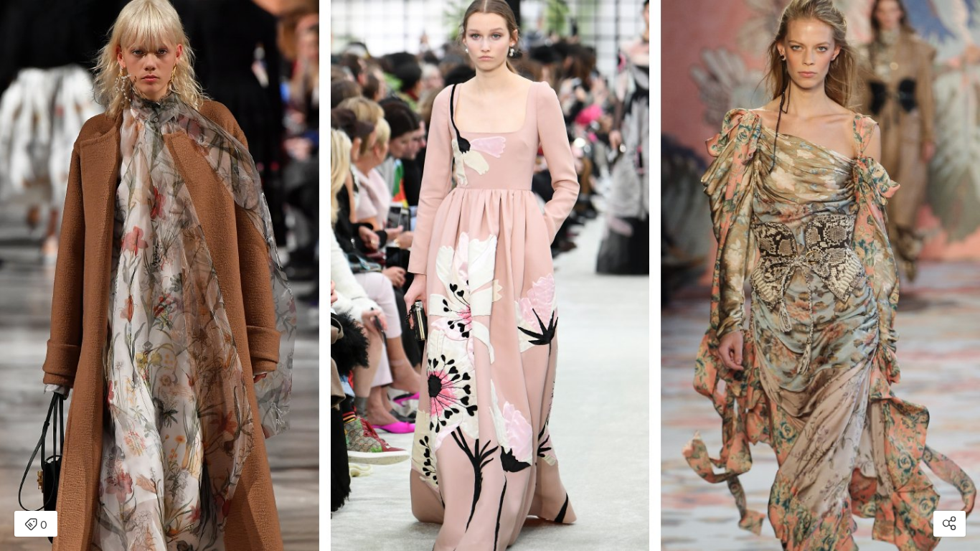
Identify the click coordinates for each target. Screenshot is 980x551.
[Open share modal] (950, 524)
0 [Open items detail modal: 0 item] (36, 525)
